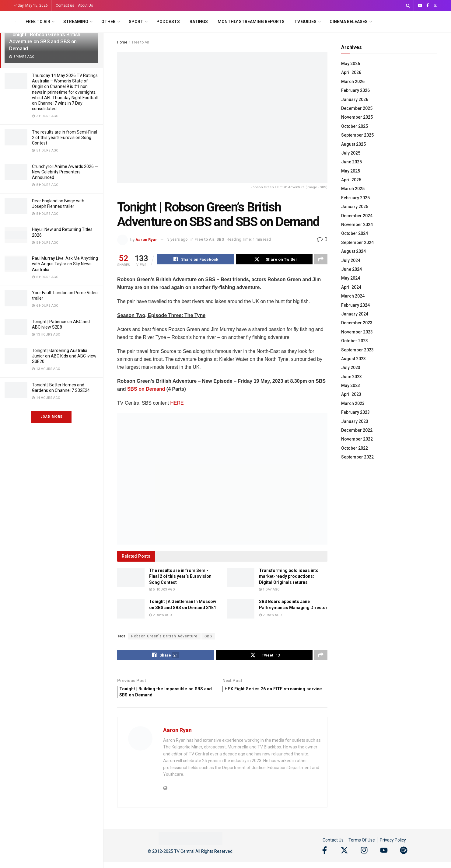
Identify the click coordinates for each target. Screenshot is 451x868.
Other (108, 22)
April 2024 (351, 287)
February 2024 (355, 305)
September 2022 (357, 457)
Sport (136, 22)
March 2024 (353, 296)
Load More (51, 417)
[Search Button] (408, 5)
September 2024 (357, 242)
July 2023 (351, 368)
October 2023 (355, 341)
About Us (86, 5)
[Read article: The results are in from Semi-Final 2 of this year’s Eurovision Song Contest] (131, 578)
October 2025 (355, 126)
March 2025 (353, 189)
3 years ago (178, 239)
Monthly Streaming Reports (251, 22)
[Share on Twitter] (274, 260)
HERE (177, 404)
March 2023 (353, 403)
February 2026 (355, 90)
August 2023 (353, 359)
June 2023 (351, 377)
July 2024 (351, 260)
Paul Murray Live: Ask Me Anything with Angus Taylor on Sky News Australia (65, 264)
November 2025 (357, 117)
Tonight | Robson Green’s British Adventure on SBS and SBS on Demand (45, 41)
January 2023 (355, 421)
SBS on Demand (146, 390)
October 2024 (355, 233)
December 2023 (357, 323)
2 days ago (161, 616)
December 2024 (357, 216)
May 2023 (351, 385)
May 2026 (351, 64)
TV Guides (305, 22)
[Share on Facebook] (196, 260)
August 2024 (353, 251)
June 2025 (351, 162)
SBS (220, 239)
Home (122, 42)
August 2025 (353, 144)
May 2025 (351, 171)
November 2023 (357, 332)
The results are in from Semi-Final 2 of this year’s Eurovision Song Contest (65, 138)
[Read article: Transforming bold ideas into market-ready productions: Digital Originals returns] (241, 578)
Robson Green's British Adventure (164, 637)
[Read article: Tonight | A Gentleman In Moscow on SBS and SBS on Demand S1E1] (131, 609)
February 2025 (355, 198)
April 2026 (351, 72)
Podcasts (168, 22)
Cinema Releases (349, 22)
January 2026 (355, 99)
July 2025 (351, 153)
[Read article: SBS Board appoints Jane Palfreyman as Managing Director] (241, 609)
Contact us (65, 5)
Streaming (76, 22)
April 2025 (351, 180)
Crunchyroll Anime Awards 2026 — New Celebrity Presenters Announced (65, 172)
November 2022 (357, 439)
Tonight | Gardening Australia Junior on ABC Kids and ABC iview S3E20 (64, 356)
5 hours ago (162, 590)
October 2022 (355, 448)
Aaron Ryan (147, 239)
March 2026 (353, 82)
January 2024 (355, 314)
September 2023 (357, 350)
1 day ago (269, 590)
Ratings (199, 22)
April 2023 (351, 394)
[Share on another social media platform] (321, 260)
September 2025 (357, 135)
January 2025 (355, 207)
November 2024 (357, 225)
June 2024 (351, 269)
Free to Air (38, 22)
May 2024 (351, 278)
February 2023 (355, 412)
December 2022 (357, 430)
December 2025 (357, 108)
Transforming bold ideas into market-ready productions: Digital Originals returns (289, 577)
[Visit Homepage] (15, 22)
